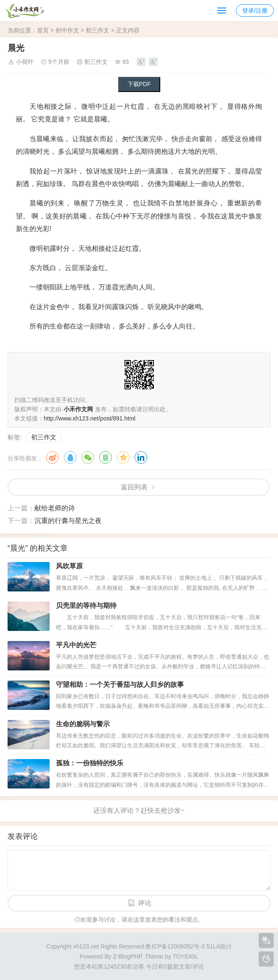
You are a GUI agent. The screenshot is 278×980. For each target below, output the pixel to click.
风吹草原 (69, 566)
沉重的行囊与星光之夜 (68, 521)
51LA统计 (219, 946)
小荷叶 (25, 62)
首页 (43, 30)
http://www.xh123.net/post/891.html (90, 418)
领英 (141, 457)
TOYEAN (184, 956)
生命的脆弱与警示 (83, 724)
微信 (88, 457)
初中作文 (67, 30)
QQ (70, 457)
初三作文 (98, 30)
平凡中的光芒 (76, 645)
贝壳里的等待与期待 (86, 606)
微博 (53, 457)
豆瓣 (106, 457)
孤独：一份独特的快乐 (90, 763)
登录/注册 (255, 11)
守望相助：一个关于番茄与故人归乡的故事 (120, 684)
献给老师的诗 (55, 508)
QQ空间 (123, 457)
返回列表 (134, 487)
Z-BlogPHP (127, 956)
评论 (145, 903)
